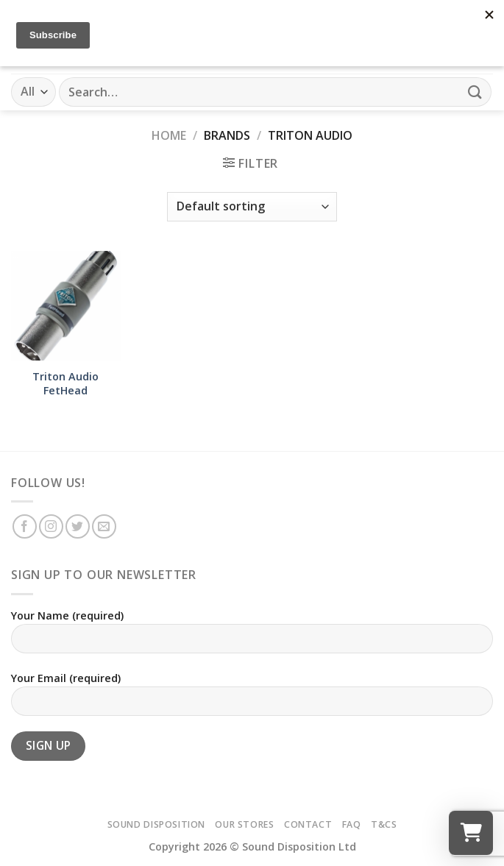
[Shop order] (252, 207)
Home (169, 135)
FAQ (352, 824)
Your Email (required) (252, 699)
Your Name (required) (252, 637)
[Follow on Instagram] (51, 526)
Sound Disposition (156, 824)
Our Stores (244, 824)
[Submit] (475, 92)
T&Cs (384, 824)
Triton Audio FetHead (65, 384)
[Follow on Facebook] (25, 526)
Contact (308, 824)
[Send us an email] (104, 526)
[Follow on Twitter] (78, 526)
